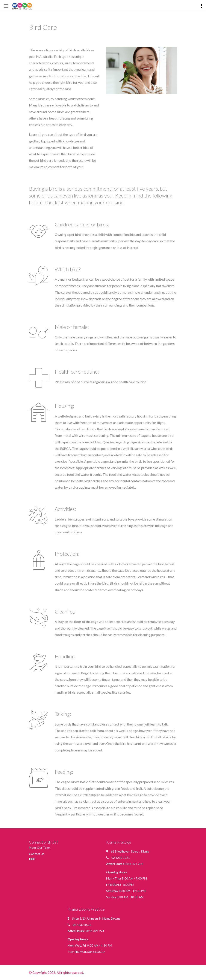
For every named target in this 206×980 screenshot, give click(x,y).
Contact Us (37, 854)
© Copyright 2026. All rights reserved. (57, 972)
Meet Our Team (40, 848)
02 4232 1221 (121, 858)
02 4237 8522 (82, 925)
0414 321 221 (134, 864)
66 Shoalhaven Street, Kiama (130, 851)
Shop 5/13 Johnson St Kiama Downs (96, 918)
